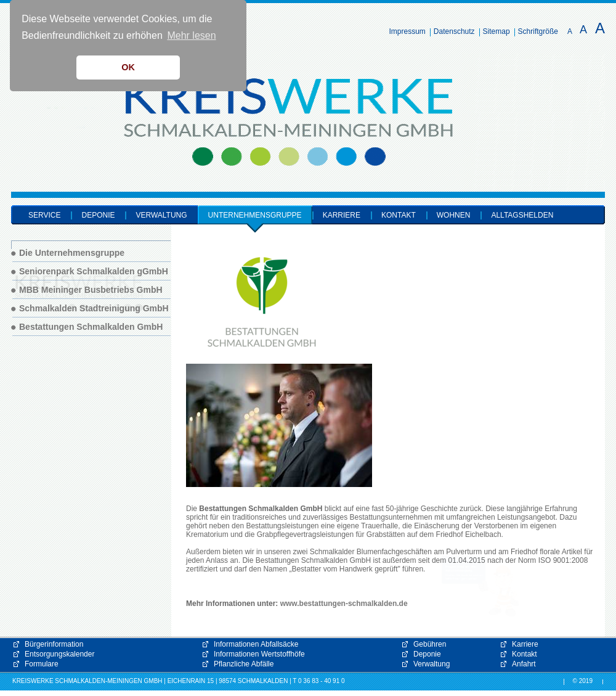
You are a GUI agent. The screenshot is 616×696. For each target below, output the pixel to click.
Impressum (407, 31)
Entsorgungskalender (59, 654)
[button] (480, 586)
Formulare (42, 664)
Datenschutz (454, 31)
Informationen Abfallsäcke (256, 644)
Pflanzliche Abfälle (244, 664)
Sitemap (496, 31)
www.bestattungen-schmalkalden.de (344, 604)
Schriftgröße (538, 31)
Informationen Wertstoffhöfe (259, 654)
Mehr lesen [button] (191, 35)
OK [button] (128, 67)
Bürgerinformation (54, 644)
